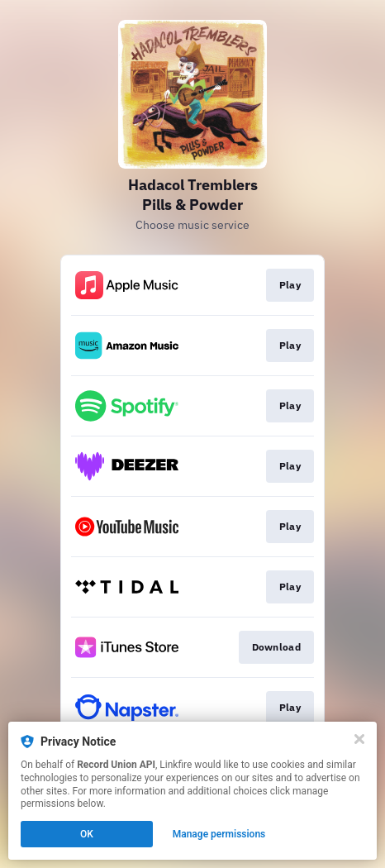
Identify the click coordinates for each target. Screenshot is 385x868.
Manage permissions (219, 834)
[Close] (359, 739)
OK (87, 834)
